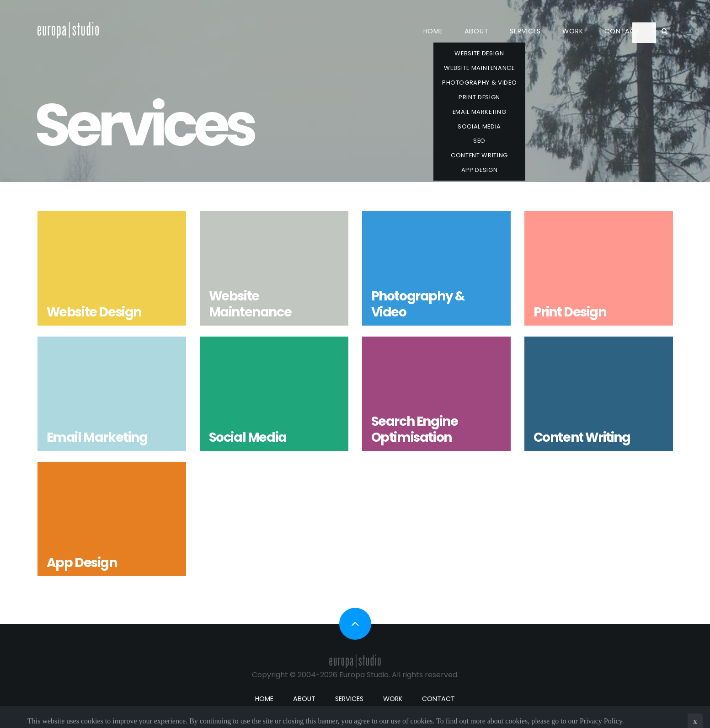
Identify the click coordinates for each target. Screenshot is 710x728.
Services (525, 31)
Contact (622, 31)
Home (433, 31)
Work (573, 31)
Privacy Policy (601, 723)
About (477, 31)
